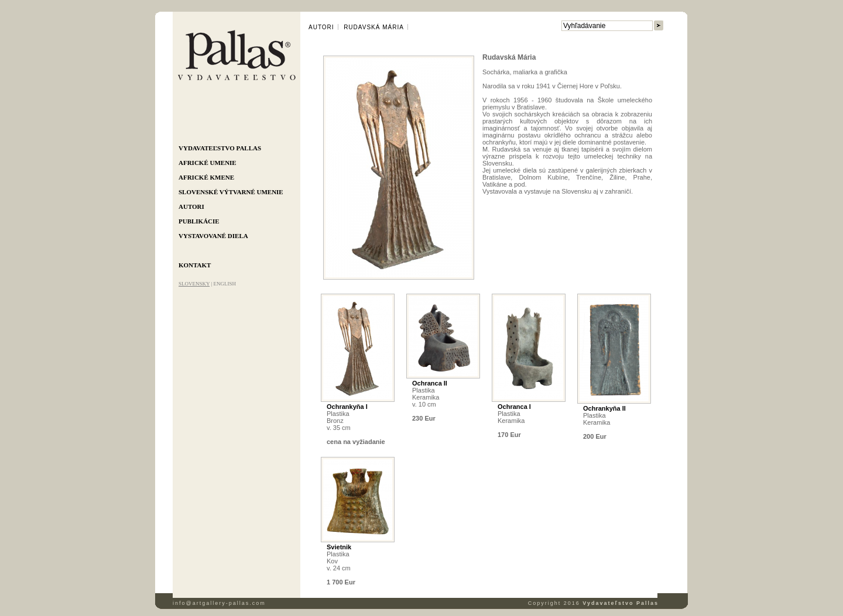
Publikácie (199, 221)
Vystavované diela (213, 236)
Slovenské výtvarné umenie (231, 192)
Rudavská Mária (374, 27)
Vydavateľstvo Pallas (220, 148)
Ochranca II (430, 383)
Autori (191, 207)
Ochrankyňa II (604, 408)
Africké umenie (208, 163)
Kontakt (195, 265)
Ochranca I (514, 407)
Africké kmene (206, 177)
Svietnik (339, 547)
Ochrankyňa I (347, 407)
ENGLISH (225, 284)
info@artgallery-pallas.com (219, 603)
